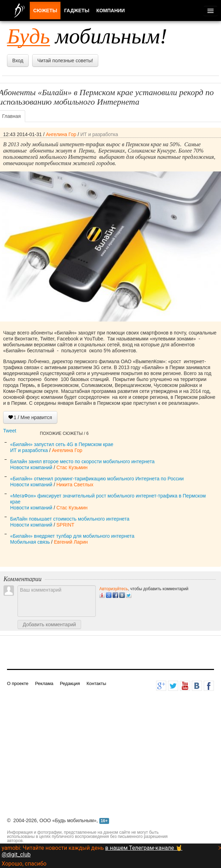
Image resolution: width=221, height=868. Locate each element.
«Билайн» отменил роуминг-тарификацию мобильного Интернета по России (97, 479)
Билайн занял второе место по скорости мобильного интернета (82, 461)
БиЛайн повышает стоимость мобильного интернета (70, 519)
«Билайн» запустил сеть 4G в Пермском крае (62, 444)
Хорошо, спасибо (24, 864)
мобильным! (87, 36)
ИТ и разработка (99, 134)
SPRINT (65, 525)
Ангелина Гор (61, 134)
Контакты (96, 683)
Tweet (10, 431)
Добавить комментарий (49, 624)
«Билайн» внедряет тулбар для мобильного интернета (72, 536)
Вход (18, 61)
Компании (110, 10)
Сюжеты (45, 10)
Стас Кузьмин (72, 467)
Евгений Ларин (71, 542)
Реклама (44, 683)
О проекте (18, 683)
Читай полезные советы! (65, 61)
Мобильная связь (30, 542)
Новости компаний (31, 467)
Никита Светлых (75, 485)
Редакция (70, 683)
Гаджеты (77, 10)
